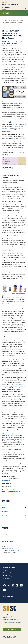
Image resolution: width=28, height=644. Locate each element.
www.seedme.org (11, 465)
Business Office (8, 573)
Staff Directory (7, 576)
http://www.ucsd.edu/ (15, 551)
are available (9, 123)
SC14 (10, 437)
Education (14, 512)
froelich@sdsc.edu (15, 492)
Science (14, 516)
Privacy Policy (13, 623)
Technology (14, 520)
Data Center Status (9, 567)
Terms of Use (6, 623)
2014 (13, 19)
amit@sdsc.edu (6, 480)
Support (5, 570)
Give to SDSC (12, 629)
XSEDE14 (4, 437)
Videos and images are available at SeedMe (14, 296)
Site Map (19, 623)
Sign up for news (9, 597)
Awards (14, 508)
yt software (14, 386)
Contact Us (6, 579)
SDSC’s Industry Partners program (15, 439)
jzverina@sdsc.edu (15, 487)
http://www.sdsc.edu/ (8, 549)
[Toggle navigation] (25, 9)
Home (4, 19)
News (9, 19)
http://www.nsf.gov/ (7, 554)
